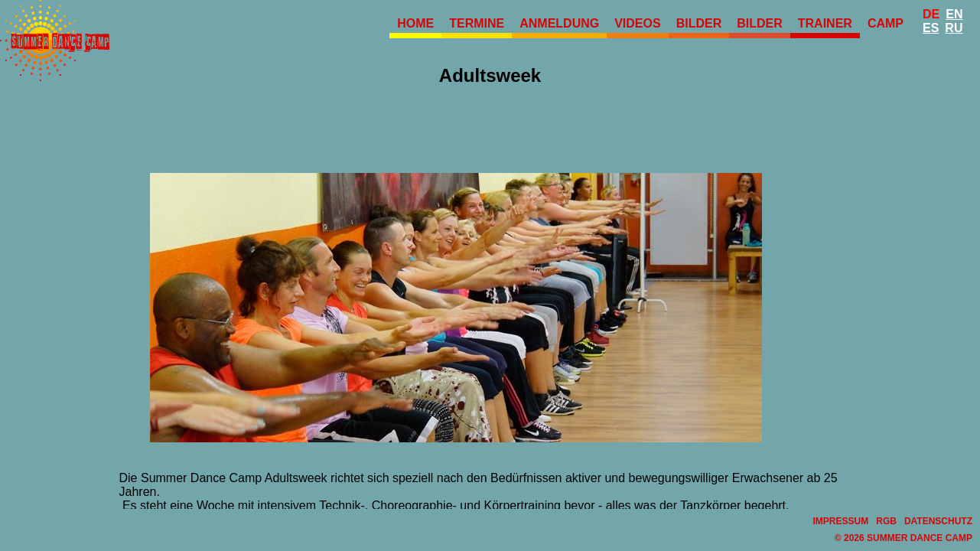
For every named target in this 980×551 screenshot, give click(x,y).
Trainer (825, 23)
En (954, 14)
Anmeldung (559, 23)
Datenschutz (938, 521)
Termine (477, 23)
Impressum (841, 521)
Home (415, 23)
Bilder (699, 23)
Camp (886, 23)
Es (931, 28)
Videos (637, 23)
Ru (954, 28)
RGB (886, 521)
